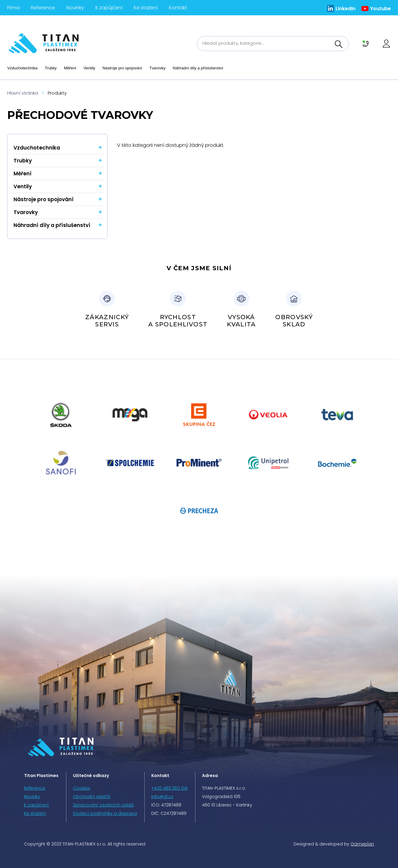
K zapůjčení (109, 8)
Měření (70, 68)
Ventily (89, 68)
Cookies (82, 788)
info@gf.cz (162, 797)
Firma (13, 8)
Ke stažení (146, 8)
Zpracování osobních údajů (103, 805)
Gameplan (362, 844)
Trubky (51, 68)
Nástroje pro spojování (122, 68)
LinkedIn (345, 9)
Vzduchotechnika (22, 68)
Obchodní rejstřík (92, 797)
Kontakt (178, 8)
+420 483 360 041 (169, 788)
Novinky (75, 8)
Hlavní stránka (23, 93)
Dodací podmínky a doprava (105, 813)
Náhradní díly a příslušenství (198, 68)
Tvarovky (158, 68)
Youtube (380, 9)
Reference (43, 8)
